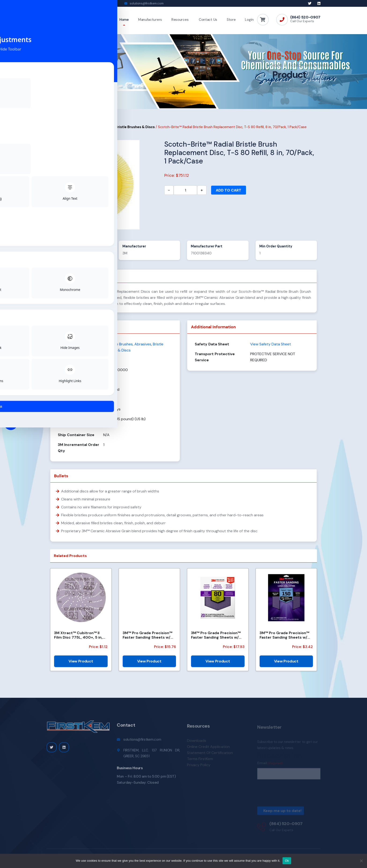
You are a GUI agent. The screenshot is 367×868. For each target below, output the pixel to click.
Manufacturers (150, 20)
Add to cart (229, 193)
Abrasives (71, 130)
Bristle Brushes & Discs (135, 130)
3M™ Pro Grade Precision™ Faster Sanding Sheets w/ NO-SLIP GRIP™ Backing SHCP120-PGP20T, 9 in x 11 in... (147, 638)
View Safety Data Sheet (271, 347)
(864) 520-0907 (305, 17)
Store (231, 20)
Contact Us (207, 20)
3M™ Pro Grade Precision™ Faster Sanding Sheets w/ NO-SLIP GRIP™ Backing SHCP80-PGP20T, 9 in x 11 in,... (216, 638)
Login (249, 20)
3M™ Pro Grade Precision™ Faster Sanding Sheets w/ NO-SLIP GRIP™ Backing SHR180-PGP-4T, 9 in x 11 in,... (284, 638)
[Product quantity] (185, 193)
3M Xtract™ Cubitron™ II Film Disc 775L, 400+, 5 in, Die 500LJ (78, 638)
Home (124, 20)
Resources (180, 20)
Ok (287, 861)
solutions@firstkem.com (147, 3)
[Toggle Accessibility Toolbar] (11, 423)
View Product (81, 664)
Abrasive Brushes (97, 130)
